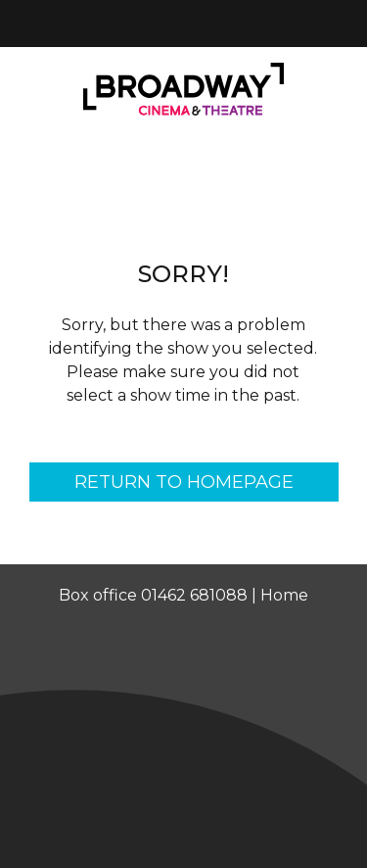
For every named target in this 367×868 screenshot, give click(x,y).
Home (284, 595)
